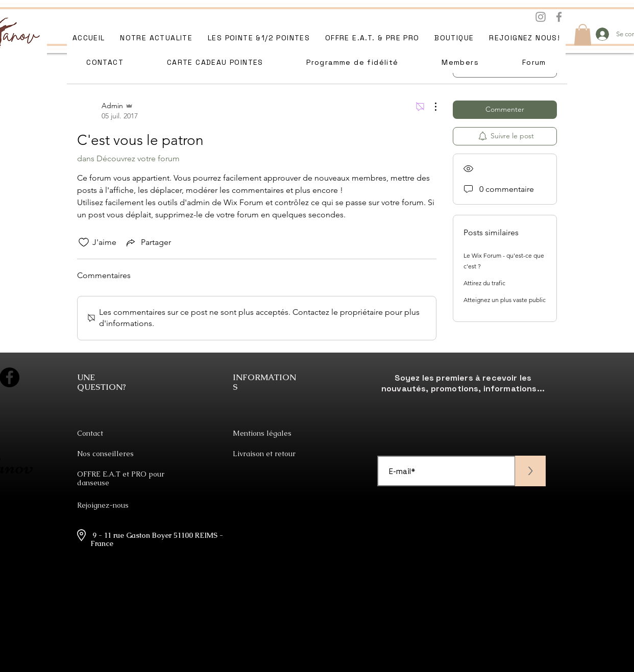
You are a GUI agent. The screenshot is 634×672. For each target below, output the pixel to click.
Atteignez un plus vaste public (505, 300)
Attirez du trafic (484, 283)
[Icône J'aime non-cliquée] (84, 242)
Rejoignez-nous (103, 505)
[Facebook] (559, 17)
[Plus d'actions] (430, 107)
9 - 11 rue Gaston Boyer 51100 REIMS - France (157, 540)
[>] (530, 471)
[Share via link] (148, 242)
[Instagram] (541, 17)
